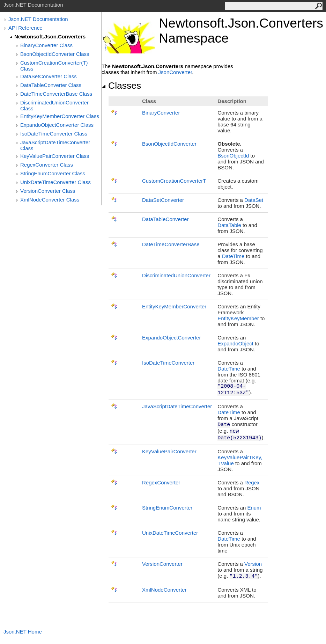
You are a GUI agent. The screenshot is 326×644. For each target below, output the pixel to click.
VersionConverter (162, 564)
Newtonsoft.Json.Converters (50, 36)
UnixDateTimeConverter (170, 533)
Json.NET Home (23, 632)
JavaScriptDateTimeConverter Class (55, 145)
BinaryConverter (161, 113)
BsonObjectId (233, 156)
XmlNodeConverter (164, 590)
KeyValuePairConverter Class (55, 156)
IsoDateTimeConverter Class (54, 134)
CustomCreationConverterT (174, 181)
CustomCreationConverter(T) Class (54, 66)
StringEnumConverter (167, 508)
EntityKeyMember (238, 318)
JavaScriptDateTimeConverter (177, 406)
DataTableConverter (165, 219)
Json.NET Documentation (38, 19)
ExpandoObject (235, 343)
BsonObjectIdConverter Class (55, 54)
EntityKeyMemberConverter (174, 306)
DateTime (233, 256)
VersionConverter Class (48, 191)
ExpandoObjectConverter (171, 338)
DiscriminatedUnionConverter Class (54, 105)
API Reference (25, 28)
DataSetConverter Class (49, 76)
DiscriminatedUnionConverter (176, 275)
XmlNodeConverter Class (50, 200)
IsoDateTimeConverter (168, 363)
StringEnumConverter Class (53, 173)
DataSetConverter (163, 200)
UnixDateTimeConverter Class (55, 182)
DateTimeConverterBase (171, 244)
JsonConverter (175, 72)
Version (253, 564)
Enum (254, 508)
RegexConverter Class (47, 165)
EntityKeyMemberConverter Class (60, 116)
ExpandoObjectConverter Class (57, 125)
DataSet (254, 200)
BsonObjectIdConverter (169, 144)
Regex (252, 482)
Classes (121, 86)
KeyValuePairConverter (169, 451)
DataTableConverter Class (51, 85)
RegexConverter (161, 482)
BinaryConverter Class (46, 45)
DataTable (229, 225)
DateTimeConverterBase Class (56, 94)
